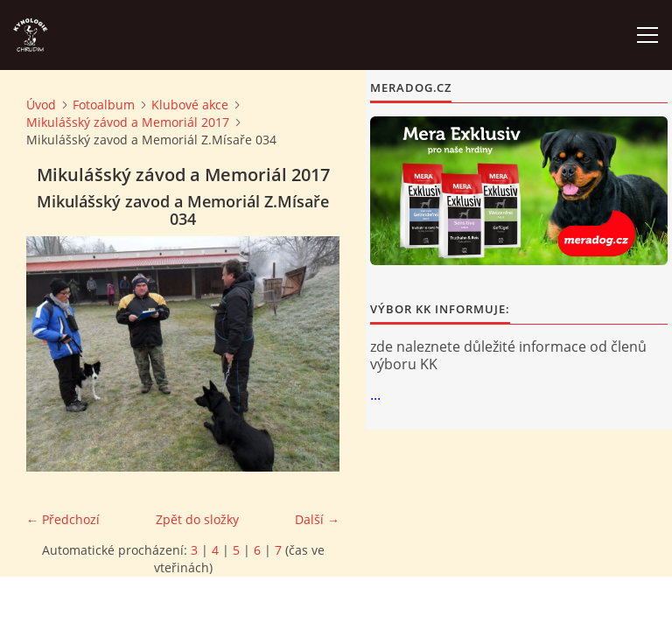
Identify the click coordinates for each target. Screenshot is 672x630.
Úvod (41, 105)
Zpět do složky (197, 519)
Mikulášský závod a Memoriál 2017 (128, 122)
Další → (317, 519)
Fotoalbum (104, 105)
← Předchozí (63, 519)
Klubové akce (190, 105)
